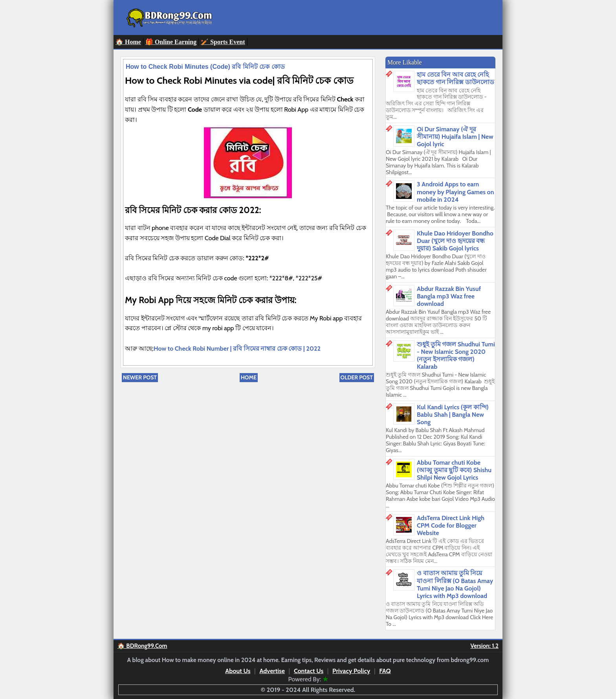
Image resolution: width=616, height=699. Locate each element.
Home (249, 377)
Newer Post (140, 377)
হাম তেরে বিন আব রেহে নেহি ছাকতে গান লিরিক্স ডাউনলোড (456, 78)
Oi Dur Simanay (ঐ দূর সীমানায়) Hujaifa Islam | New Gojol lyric (455, 137)
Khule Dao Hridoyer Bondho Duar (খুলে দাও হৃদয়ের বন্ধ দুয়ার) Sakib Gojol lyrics (455, 241)
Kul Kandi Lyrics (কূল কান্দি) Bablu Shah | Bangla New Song (453, 415)
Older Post (357, 377)
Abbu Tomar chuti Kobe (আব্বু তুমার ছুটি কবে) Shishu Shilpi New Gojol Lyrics (454, 470)
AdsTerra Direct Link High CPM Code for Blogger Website (451, 525)
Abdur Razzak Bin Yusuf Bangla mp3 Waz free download (449, 296)
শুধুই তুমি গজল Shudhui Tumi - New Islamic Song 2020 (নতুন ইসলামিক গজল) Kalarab (456, 356)
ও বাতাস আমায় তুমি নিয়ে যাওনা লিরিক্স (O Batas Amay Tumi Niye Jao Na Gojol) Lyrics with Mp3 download (455, 584)
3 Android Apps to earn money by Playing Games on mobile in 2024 (456, 192)
